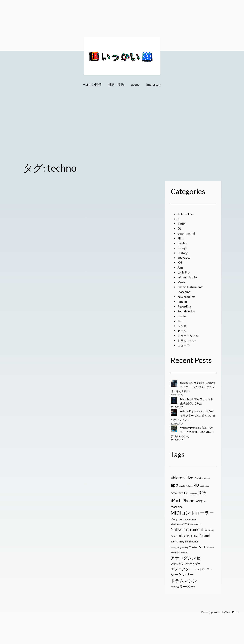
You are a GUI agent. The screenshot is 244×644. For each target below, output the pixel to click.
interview (184, 258)
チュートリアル (188, 336)
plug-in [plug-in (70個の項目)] (184, 536)
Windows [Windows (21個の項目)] (175, 552)
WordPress (232, 612)
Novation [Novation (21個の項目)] (209, 530)
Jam (180, 267)
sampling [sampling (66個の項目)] (177, 541)
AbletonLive (185, 214)
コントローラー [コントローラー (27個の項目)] (203, 569)
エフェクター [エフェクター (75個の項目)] (182, 569)
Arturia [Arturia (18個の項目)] (189, 486)
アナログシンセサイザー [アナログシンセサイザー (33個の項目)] (186, 564)
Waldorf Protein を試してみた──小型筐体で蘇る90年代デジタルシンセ (192, 432)
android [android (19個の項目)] (206, 478)
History (182, 253)
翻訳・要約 (116, 84)
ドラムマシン (187, 341)
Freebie (182, 243)
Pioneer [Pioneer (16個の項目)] (174, 536)
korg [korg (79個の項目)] (199, 501)
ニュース (184, 345)
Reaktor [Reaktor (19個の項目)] (194, 536)
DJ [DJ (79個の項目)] (186, 493)
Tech (180, 321)
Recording (184, 306)
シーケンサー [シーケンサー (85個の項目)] (182, 574)
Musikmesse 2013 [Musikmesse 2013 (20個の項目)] (180, 524)
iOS (180, 263)
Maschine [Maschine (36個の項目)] (177, 507)
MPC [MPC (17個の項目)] (181, 519)
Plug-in (182, 302)
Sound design (186, 311)
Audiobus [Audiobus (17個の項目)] (205, 486)
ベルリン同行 (92, 84)
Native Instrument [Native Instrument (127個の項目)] (187, 529)
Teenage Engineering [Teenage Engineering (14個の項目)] (179, 547)
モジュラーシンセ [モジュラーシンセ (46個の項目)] (183, 586)
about (135, 84)
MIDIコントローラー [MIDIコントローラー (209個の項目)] (192, 513)
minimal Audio (187, 277)
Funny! (182, 248)
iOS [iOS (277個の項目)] (202, 493)
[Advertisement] (122, 131)
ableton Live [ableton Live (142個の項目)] (182, 478)
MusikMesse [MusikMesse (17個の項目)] (190, 519)
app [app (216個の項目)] (174, 485)
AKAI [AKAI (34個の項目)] (198, 478)
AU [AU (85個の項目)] (196, 485)
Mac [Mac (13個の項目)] (206, 501)
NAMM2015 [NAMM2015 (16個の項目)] (196, 524)
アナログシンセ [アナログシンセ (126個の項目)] (185, 558)
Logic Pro (184, 272)
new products (186, 297)
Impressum (154, 84)
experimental (186, 233)
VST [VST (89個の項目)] (202, 547)
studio (182, 316)
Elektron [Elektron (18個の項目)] (193, 494)
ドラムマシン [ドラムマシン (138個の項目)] (184, 581)
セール (182, 331)
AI (179, 219)
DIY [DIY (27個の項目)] (181, 493)
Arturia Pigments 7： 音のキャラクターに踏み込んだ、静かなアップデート (193, 415)
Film (180, 238)
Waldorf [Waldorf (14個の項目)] (210, 547)
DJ (179, 228)
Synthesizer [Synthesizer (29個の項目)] (192, 541)
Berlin (181, 224)
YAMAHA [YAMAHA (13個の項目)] (185, 553)
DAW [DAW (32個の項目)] (174, 493)
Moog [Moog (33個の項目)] (174, 519)
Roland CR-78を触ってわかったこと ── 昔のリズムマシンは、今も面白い (193, 387)
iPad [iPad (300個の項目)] (175, 500)
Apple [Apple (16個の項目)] (182, 486)
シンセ (182, 326)
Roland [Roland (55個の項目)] (205, 536)
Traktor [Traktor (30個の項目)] (193, 547)
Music (181, 282)
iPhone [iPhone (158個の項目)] (188, 500)
